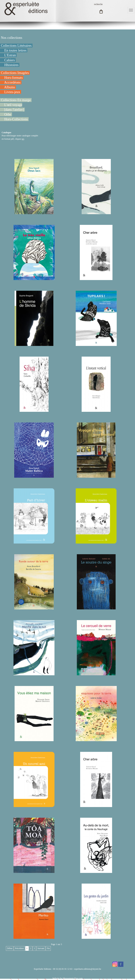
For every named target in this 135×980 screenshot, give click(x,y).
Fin (48, 948)
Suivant (41, 948)
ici (23, 139)
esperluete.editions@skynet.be (88, 969)
